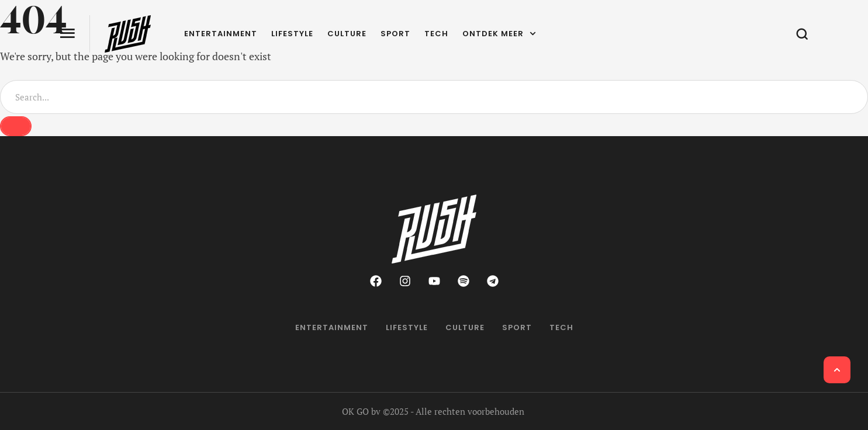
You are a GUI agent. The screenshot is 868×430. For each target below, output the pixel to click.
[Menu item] (221, 34)
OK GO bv (361, 411)
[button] (837, 370)
